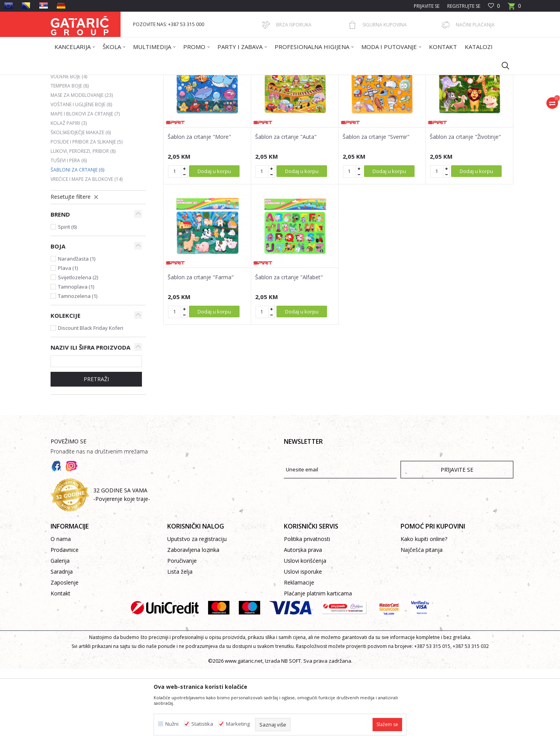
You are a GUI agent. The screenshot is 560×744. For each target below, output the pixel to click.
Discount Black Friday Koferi (91, 403)
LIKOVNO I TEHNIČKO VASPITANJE (197, 80)
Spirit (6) (67, 302)
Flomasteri (67, 142)
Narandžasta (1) (77, 334)
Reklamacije (299, 657)
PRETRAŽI (96, 454)
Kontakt (60, 668)
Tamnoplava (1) (76, 362)
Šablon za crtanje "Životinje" (465, 212)
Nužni (172, 724)
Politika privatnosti (307, 614)
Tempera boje (70, 161)
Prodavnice (65, 625)
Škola (149, 80)
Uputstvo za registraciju (197, 614)
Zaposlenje (65, 657)
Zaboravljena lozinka (193, 625)
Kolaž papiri (69, 198)
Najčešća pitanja (422, 625)
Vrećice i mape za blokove (87, 254)
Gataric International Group (81, 80)
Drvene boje (70, 133)
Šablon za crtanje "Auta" (286, 212)
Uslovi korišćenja (305, 636)
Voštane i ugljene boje (81, 179)
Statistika (202, 724)
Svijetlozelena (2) (78, 352)
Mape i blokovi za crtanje (85, 189)
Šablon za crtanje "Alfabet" (289, 352)
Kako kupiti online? (424, 614)
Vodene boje (69, 151)
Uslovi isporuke (303, 647)
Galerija (60, 636)
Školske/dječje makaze (81, 207)
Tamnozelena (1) (78, 371)
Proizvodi (127, 80)
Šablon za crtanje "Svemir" (376, 212)
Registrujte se (464, 6)
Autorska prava (303, 625)
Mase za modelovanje (82, 170)
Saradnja (62, 647)
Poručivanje (182, 636)
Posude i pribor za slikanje (87, 217)
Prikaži (403, 108)
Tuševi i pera (69, 235)
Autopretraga (284, 108)
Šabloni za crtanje (77, 245)
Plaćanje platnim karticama (318, 668)
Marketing (238, 724)
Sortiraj (320, 108)
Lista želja (180, 647)
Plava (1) (68, 343)
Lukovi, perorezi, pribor (83, 226)
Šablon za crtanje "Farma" (201, 352)
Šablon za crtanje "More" (199, 212)
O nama (61, 614)
